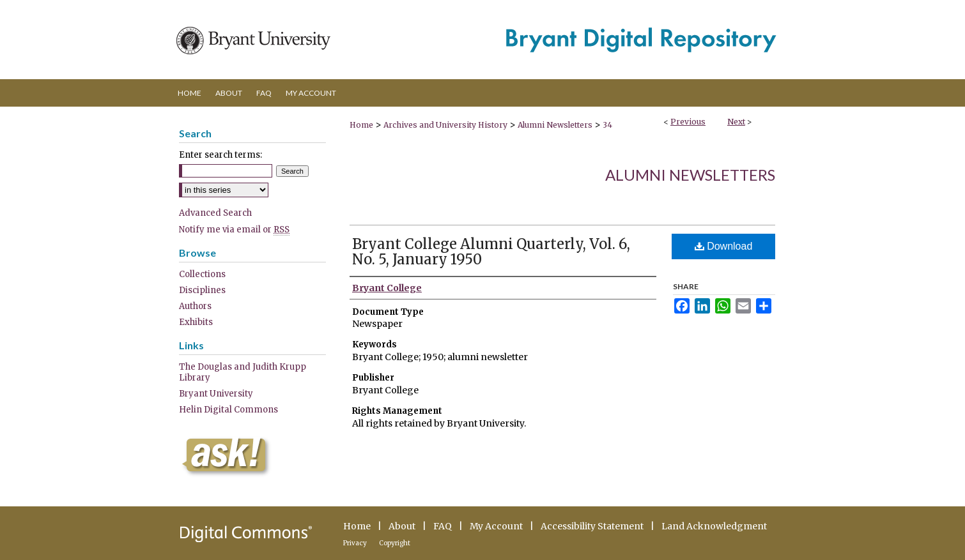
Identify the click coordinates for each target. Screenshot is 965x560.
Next (736, 122)
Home (361, 125)
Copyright (395, 543)
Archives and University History (445, 125)
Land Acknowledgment (714, 526)
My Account (496, 526)
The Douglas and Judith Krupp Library (243, 372)
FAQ (443, 526)
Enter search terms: (220, 155)
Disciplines (202, 290)
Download (724, 246)
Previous (688, 122)
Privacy (355, 543)
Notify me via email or (234, 230)
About (402, 526)
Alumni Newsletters (555, 125)
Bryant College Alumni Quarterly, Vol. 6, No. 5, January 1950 (491, 252)
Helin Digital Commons (228, 410)
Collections (202, 274)
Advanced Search (215, 213)
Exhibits (196, 322)
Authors (195, 306)
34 (607, 125)
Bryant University (216, 394)
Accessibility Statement (592, 526)
